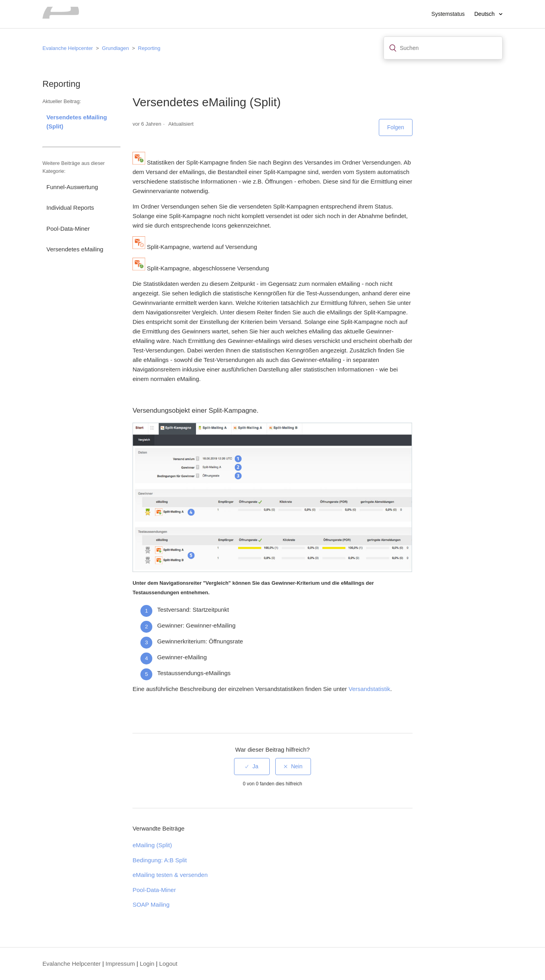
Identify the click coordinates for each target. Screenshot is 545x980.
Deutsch (485, 14)
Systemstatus (448, 14)
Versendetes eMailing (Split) (77, 122)
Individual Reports (70, 208)
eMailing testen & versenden (170, 875)
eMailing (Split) (152, 845)
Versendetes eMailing (75, 249)
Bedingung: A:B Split (160, 860)
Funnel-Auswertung (72, 187)
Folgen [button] (396, 127)
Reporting (149, 48)
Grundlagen (115, 48)
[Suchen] (443, 48)
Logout (168, 964)
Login (147, 964)
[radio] (252, 767)
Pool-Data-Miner (68, 229)
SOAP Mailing (151, 904)
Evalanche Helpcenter (68, 48)
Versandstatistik (369, 689)
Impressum (120, 964)
